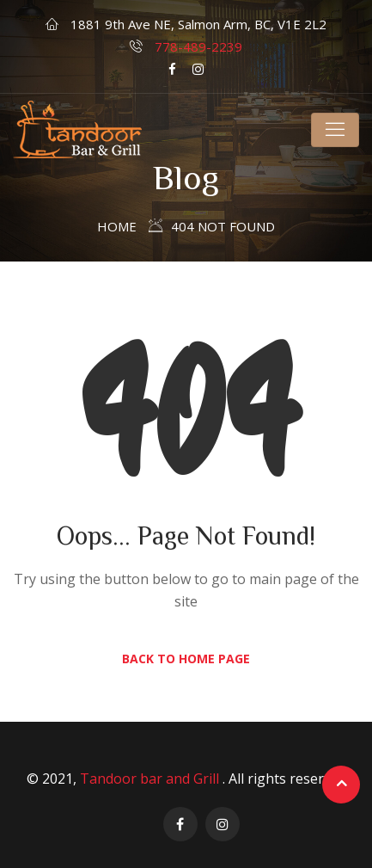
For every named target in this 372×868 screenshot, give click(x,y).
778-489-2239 (198, 46)
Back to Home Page (186, 659)
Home (117, 226)
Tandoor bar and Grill (151, 779)
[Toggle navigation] (335, 130)
